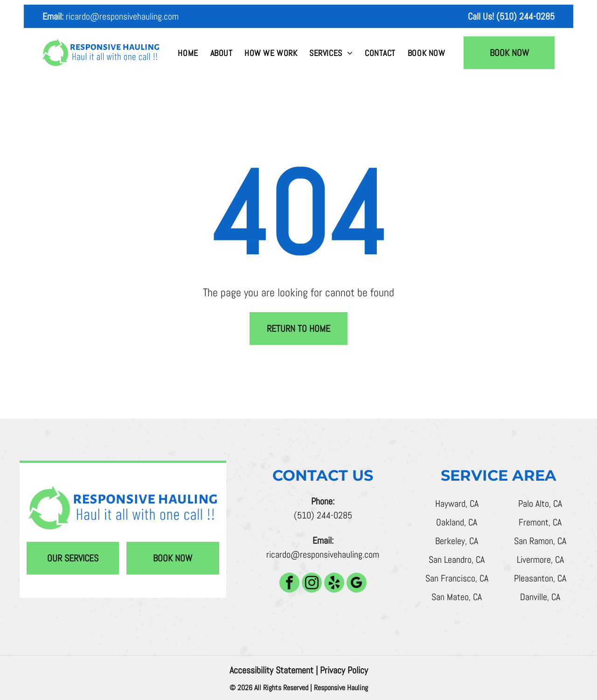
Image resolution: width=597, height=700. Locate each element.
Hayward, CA (457, 504)
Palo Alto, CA (540, 504)
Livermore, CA (540, 560)
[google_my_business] (357, 584)
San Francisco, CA (457, 578)
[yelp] (334, 584)
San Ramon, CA (540, 541)
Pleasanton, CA (540, 578)
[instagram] (312, 584)
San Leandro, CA (457, 560)
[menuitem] (188, 53)
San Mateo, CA (457, 597)
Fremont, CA (540, 522)
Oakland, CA (457, 522)
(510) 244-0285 (323, 515)
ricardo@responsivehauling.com (122, 16)
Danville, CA (540, 597)
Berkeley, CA (457, 541)
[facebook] (289, 584)
